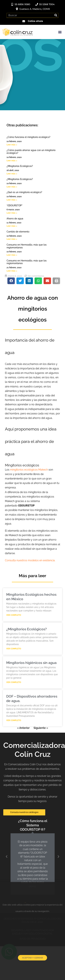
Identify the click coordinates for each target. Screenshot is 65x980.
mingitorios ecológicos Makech (29, 470)
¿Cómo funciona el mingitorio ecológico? (28, 137)
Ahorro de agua (15, 219)
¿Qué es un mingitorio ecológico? (24, 192)
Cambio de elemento (18, 232)
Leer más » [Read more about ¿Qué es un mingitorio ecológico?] (12, 200)
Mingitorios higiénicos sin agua (31, 663)
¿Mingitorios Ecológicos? (20, 166)
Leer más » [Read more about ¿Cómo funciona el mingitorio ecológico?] (12, 145)
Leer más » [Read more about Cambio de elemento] (12, 239)
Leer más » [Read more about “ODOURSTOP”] (12, 213)
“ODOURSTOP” (15, 205)
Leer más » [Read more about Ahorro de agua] (12, 226)
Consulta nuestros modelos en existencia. (30, 560)
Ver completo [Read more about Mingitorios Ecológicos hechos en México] (14, 615)
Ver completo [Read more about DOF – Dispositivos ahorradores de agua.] (14, 720)
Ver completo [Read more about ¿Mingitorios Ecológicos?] (14, 649)
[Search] (56, 15)
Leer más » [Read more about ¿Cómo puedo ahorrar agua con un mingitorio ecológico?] (12, 161)
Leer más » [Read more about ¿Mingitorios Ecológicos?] (12, 174)
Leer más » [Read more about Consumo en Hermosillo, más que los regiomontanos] (12, 255)
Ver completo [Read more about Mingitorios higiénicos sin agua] (14, 682)
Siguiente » (41, 728)
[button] (60, 32)
